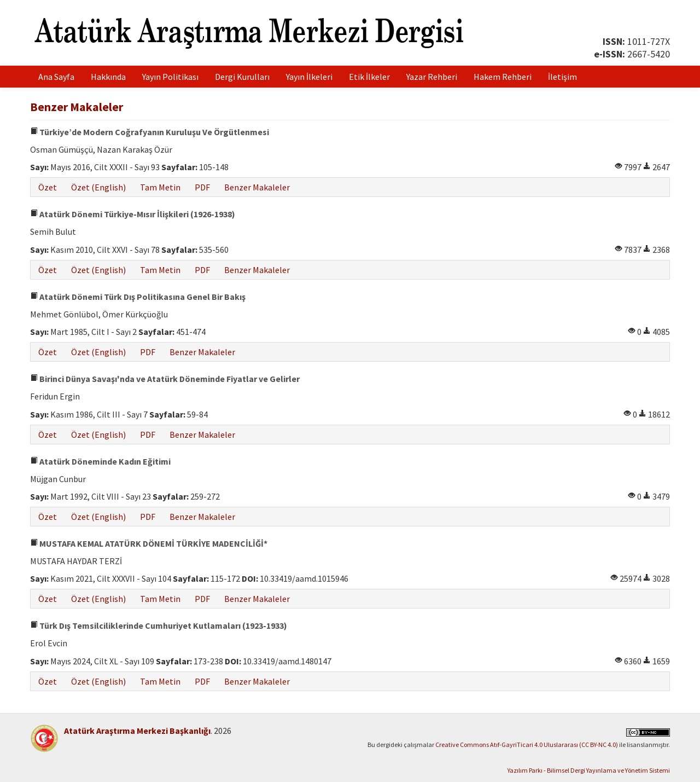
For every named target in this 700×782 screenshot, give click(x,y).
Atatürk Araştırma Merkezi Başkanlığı (137, 731)
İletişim (562, 77)
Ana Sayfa (56, 77)
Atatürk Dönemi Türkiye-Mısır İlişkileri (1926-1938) (133, 214)
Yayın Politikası (170, 77)
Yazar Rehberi (432, 77)
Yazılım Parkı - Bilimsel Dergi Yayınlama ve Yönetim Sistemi (589, 770)
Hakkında (108, 77)
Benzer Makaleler (257, 187)
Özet (48, 187)
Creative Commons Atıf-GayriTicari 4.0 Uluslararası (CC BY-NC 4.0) (527, 745)
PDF (202, 187)
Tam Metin (160, 187)
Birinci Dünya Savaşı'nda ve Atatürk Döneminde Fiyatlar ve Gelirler (165, 379)
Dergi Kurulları (242, 77)
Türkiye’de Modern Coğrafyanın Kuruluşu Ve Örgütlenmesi (150, 132)
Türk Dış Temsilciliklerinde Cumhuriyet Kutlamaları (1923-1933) (159, 625)
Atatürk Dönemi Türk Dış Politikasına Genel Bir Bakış (138, 297)
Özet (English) (98, 187)
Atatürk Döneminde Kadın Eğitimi (100, 461)
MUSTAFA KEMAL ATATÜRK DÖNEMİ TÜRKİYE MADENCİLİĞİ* (149, 543)
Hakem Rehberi (503, 77)
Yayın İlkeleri (309, 77)
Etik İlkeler (369, 77)
